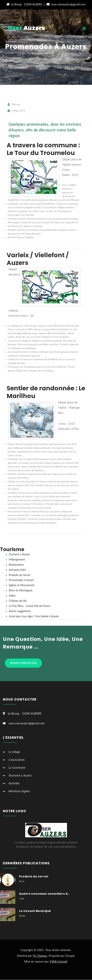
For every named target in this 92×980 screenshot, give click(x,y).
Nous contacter (23, 663)
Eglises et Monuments (22, 585)
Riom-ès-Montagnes (21, 590)
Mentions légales (19, 791)
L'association (17, 760)
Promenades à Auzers (46, 47)
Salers (12, 596)
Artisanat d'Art (17, 570)
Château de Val (18, 601)
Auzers (26, 28)
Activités (14, 783)
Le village (14, 752)
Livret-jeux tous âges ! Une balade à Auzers (34, 616)
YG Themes (40, 956)
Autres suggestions (20, 611)
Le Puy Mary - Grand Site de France (30, 606)
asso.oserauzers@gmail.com (66, 4)
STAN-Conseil (58, 961)
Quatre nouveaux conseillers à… (44, 894)
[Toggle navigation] (87, 29)
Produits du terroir (20, 575)
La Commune (17, 768)
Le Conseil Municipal (35, 911)
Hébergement (17, 560)
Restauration (16, 565)
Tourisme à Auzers (19, 554)
